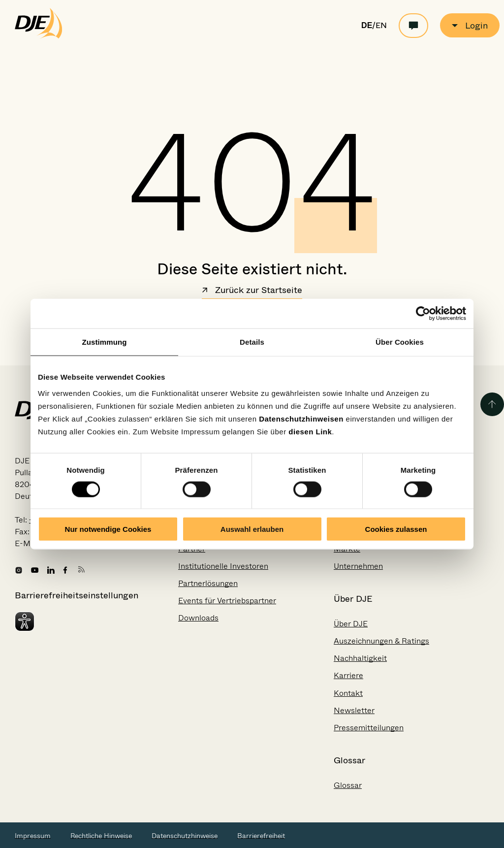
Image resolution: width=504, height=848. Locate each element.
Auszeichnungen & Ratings (381, 641)
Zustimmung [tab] (105, 342)
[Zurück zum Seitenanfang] (492, 404)
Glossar (348, 785)
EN (381, 26)
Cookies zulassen (396, 529)
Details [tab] (252, 342)
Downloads (198, 618)
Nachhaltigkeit (360, 658)
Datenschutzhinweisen (301, 418)
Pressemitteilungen (369, 728)
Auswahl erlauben (252, 529)
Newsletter (354, 710)
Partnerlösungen (208, 583)
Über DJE (351, 624)
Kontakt (348, 693)
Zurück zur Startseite (252, 291)
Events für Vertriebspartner (227, 601)
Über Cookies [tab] (400, 342)
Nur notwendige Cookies (108, 529)
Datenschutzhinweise (185, 836)
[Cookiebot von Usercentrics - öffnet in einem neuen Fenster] (423, 314)
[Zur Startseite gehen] (39, 36)
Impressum (33, 836)
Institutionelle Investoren (223, 566)
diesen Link (310, 431)
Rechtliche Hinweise (101, 836)
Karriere (348, 675)
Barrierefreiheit (261, 836)
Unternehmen (358, 566)
